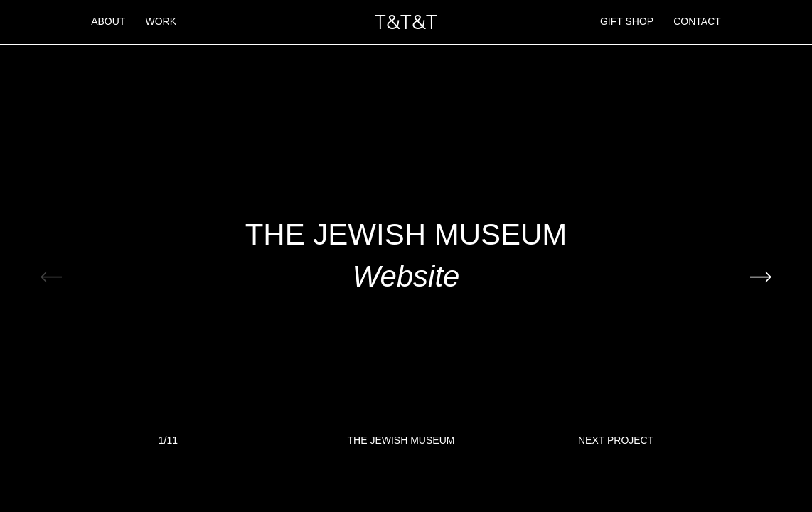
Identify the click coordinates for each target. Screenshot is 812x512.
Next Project (616, 441)
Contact (697, 21)
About (108, 21)
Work (161, 21)
